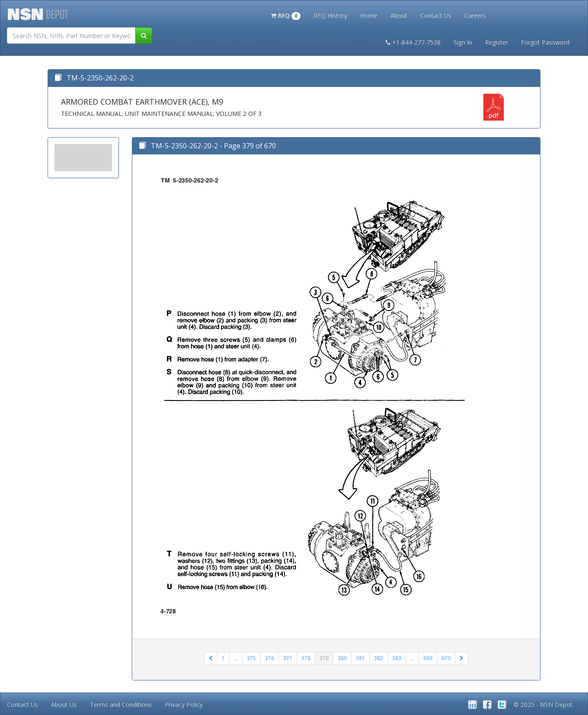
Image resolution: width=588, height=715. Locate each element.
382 (379, 658)
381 (360, 658)
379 (324, 658)
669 (428, 658)
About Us (64, 704)
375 (251, 658)
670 (446, 658)
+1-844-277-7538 (413, 42)
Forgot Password (545, 42)
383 (397, 658)
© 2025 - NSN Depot (543, 704)
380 (342, 658)
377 (288, 658)
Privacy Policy (184, 704)
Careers (475, 15)
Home (369, 15)
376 (270, 658)
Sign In (463, 42)
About (399, 15)
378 (306, 658)
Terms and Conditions (121, 704)
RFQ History (330, 15)
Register (497, 42)
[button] (286, 15)
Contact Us (436, 15)
